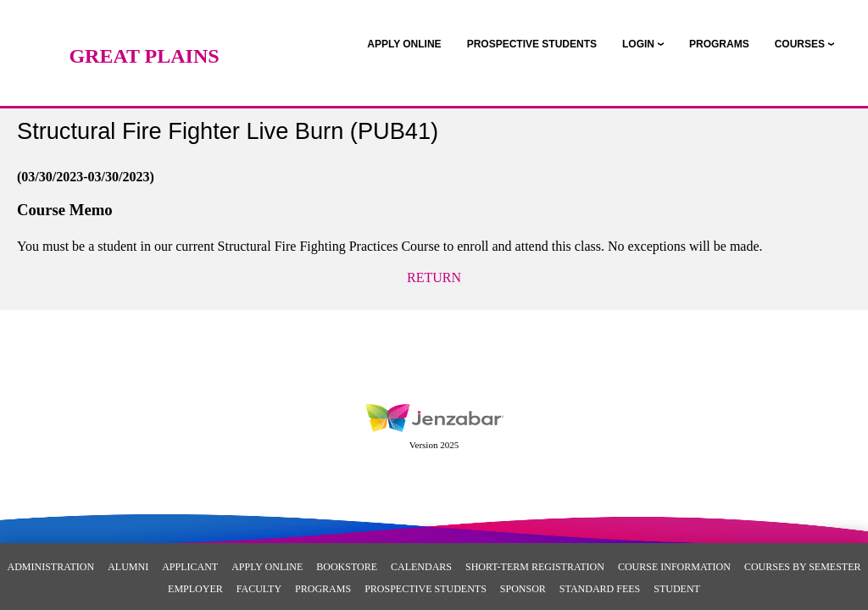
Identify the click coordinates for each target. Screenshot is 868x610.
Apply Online (267, 567)
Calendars (421, 567)
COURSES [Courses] (800, 44)
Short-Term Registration (535, 567)
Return (434, 277)
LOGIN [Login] (638, 44)
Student (677, 589)
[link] (404, 44)
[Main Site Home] (144, 30)
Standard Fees (600, 589)
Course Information (674, 567)
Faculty (259, 589)
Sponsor (523, 589)
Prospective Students (426, 589)
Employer (195, 589)
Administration (51, 567)
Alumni (128, 567)
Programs (323, 589)
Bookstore (347, 567)
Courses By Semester (803, 567)
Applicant (190, 567)
